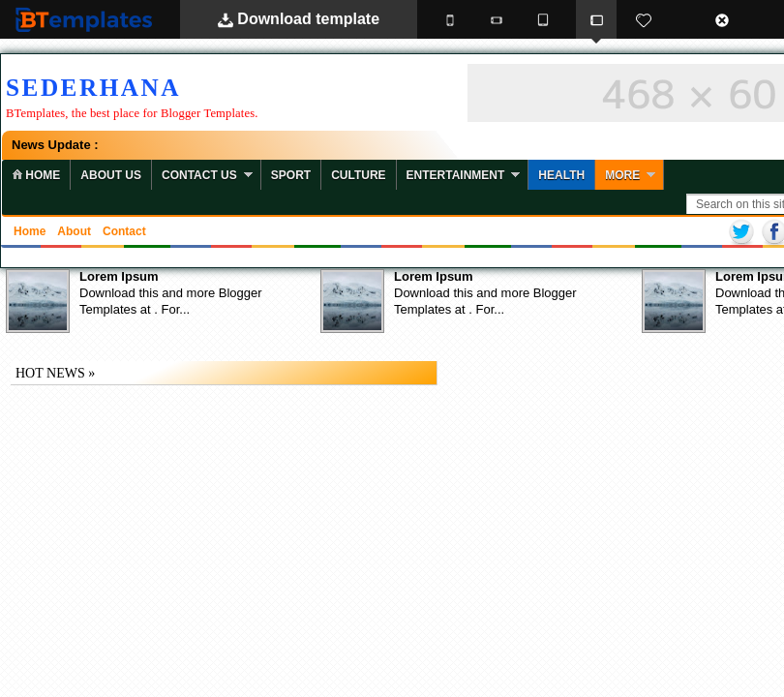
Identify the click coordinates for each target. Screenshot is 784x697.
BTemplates (88, 19)
